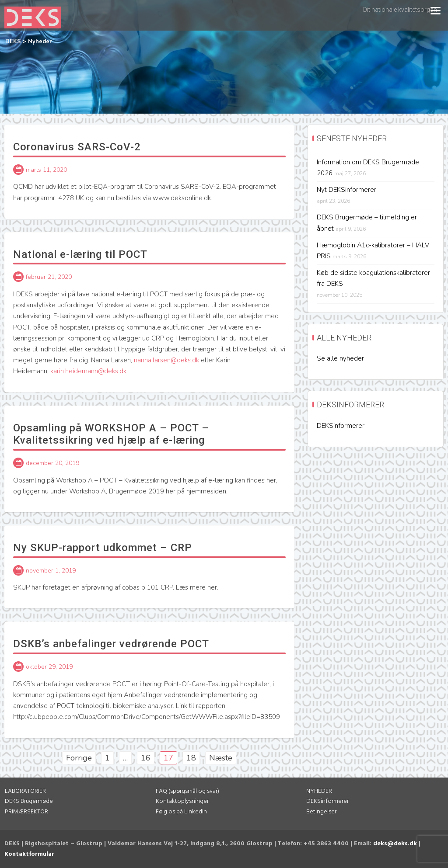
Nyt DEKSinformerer (346, 190)
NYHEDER (319, 791)
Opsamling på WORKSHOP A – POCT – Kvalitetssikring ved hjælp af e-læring (111, 434)
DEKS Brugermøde (29, 801)
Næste (221, 758)
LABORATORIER (25, 791)
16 (146, 758)
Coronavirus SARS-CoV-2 (77, 147)
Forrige (79, 758)
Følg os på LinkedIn (181, 812)
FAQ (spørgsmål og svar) (187, 791)
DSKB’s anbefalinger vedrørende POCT (111, 644)
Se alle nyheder (340, 358)
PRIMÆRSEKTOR (26, 812)
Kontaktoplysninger (182, 801)
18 (191, 758)
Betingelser (321, 812)
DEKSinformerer (341, 426)
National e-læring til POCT (80, 254)
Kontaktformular (29, 854)
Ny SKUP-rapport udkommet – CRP (103, 548)
